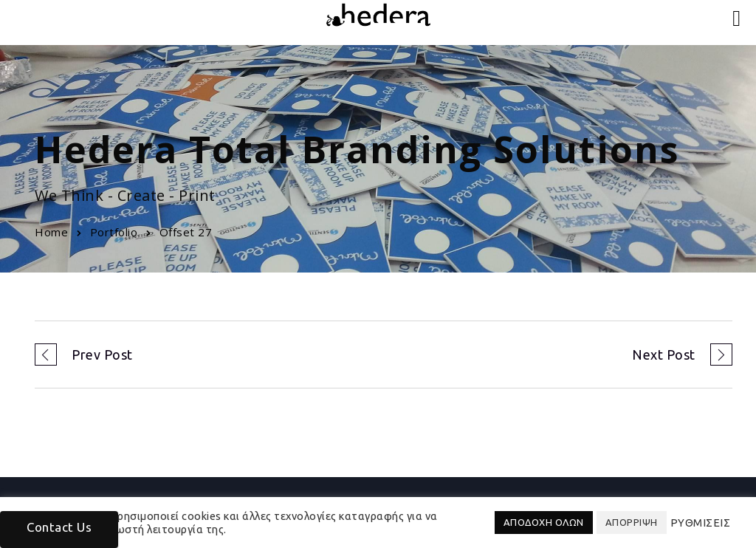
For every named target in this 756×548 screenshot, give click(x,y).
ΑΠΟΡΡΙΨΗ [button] (632, 522)
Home (51, 232)
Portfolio (114, 232)
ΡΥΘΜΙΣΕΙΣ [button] (701, 523)
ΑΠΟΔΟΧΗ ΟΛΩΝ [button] (544, 522)
